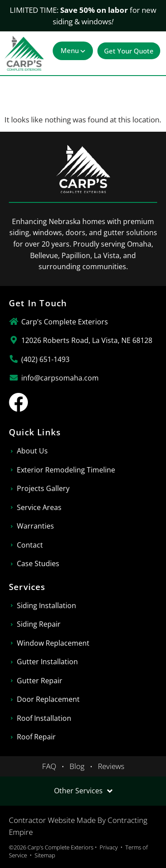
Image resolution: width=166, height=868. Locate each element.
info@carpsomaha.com (60, 378)
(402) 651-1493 (45, 359)
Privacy (109, 847)
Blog (77, 766)
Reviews (111, 766)
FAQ (49, 766)
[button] (73, 51)
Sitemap (45, 855)
